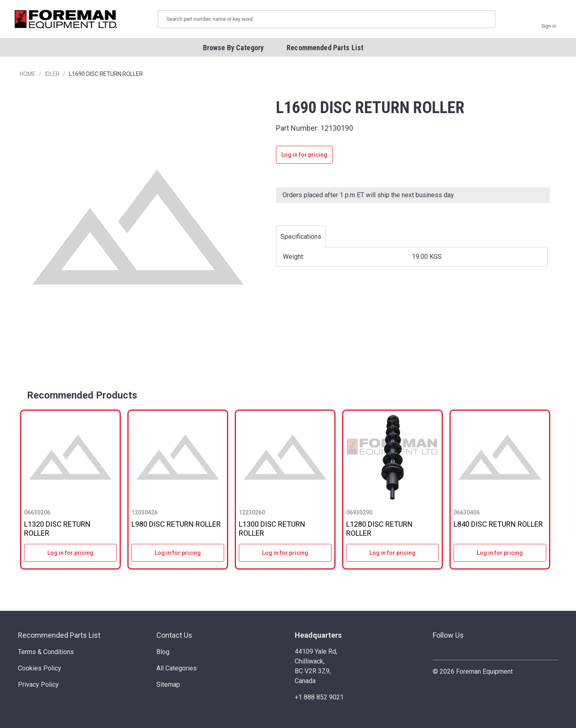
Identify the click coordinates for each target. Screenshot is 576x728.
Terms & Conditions (46, 652)
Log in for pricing (304, 155)
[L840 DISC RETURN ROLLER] (500, 457)
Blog (163, 652)
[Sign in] (549, 19)
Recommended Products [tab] (82, 395)
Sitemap (168, 685)
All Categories (177, 668)
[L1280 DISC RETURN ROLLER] (393, 457)
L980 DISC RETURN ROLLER (176, 524)
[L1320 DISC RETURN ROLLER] (70, 457)
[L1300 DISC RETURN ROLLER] (285, 457)
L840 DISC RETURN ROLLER (498, 524)
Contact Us (174, 635)
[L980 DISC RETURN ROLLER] (178, 457)
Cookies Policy (40, 668)
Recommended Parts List (59, 635)
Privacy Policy (38, 685)
